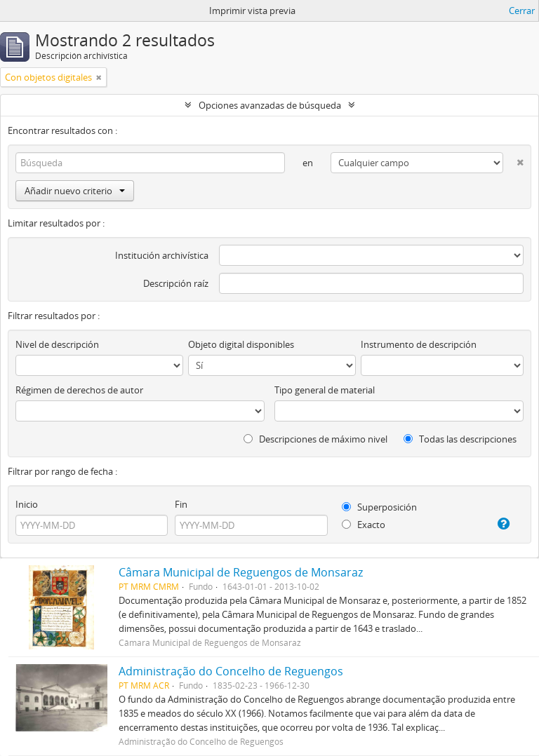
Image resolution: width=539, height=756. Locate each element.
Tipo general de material (325, 390)
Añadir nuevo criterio (75, 191)
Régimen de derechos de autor (79, 390)
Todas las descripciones (460, 439)
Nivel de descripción (57, 344)
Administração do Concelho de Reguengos (231, 671)
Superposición (379, 507)
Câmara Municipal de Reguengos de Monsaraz (241, 572)
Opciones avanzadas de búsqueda (270, 105)
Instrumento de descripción (419, 344)
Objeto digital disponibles (241, 344)
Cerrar (522, 11)
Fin (181, 504)
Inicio (27, 504)
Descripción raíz (176, 283)
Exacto (364, 525)
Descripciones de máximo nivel (315, 439)
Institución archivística (162, 255)
